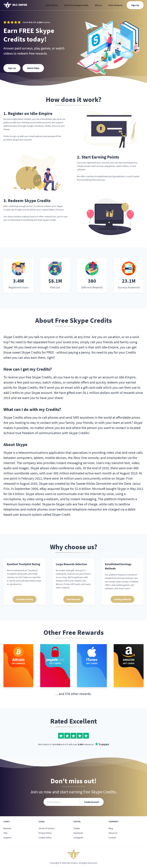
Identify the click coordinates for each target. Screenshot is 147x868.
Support (7, 837)
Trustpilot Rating (25, 599)
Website (7, 828)
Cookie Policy (45, 837)
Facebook (78, 833)
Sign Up (135, 5)
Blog (111, 828)
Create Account (92, 802)
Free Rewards (73, 599)
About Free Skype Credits (76, 5)
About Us (113, 833)
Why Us (98, 5)
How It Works (52, 5)
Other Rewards (115, 5)
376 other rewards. (78, 694)
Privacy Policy (45, 833)
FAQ (5, 833)
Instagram (78, 837)
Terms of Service (46, 828)
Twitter (77, 828)
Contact (112, 837)
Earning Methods (123, 599)
